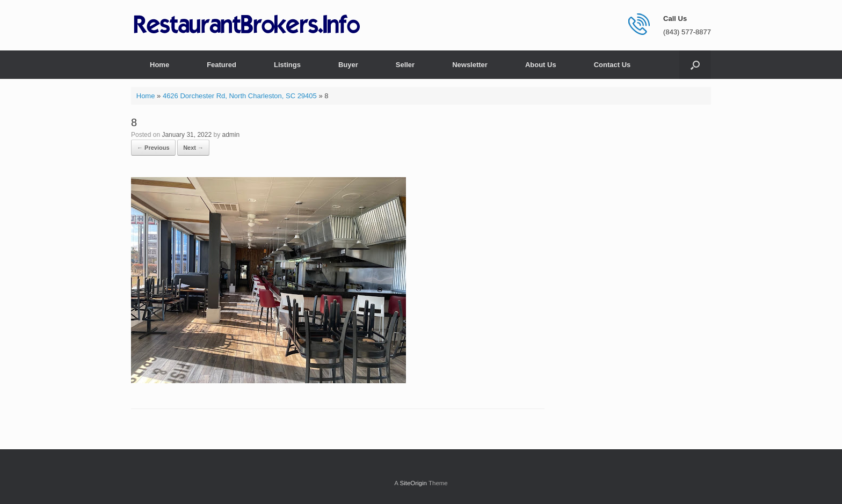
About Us (541, 65)
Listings (287, 65)
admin (231, 135)
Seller (405, 65)
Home (159, 65)
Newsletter (470, 65)
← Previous (153, 148)
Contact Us (612, 65)
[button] (695, 65)
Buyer (348, 65)
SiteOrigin (413, 483)
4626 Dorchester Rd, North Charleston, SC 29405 (240, 96)
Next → (193, 148)
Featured (222, 65)
